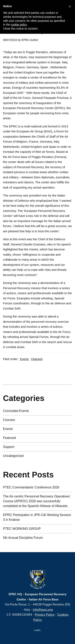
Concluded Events (16, 411)
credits (38, 630)
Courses (9, 420)
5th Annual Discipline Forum (23, 538)
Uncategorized (13, 456)
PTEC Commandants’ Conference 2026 (31, 487)
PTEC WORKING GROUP (22, 529)
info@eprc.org (43, 610)
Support (9, 447)
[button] (70, 6)
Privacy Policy (45, 615)
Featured (37, 359)
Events (24, 359)
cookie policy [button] (19, 25)
